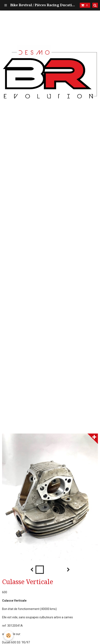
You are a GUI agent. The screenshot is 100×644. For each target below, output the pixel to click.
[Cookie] (8, 636)
